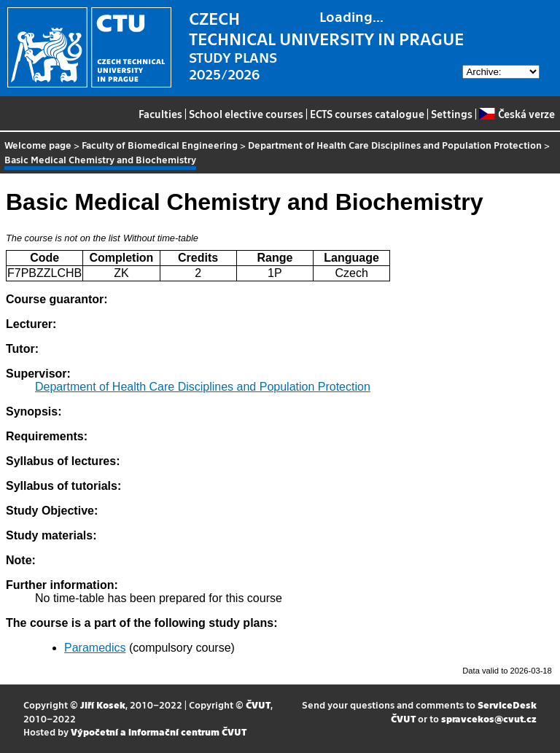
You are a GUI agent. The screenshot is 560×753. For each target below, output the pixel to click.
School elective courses (246, 114)
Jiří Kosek (103, 705)
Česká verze (517, 114)
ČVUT (258, 705)
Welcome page (38, 145)
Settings (452, 114)
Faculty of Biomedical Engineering (160, 145)
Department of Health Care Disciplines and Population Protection (395, 145)
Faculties (160, 114)
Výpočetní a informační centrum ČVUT (159, 731)
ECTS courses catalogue (367, 114)
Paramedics (95, 648)
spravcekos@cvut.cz (489, 718)
